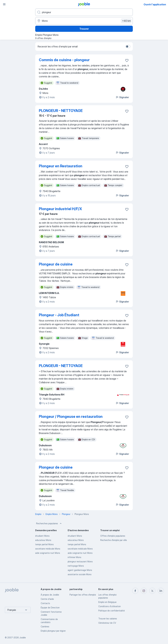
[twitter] (152, 591)
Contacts (45, 603)
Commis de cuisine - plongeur (64, 60)
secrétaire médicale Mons (48, 549)
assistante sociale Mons (80, 574)
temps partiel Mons (44, 544)
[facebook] (135, 591)
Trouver (84, 29)
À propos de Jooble (50, 595)
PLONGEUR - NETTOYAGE (61, 111)
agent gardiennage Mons (80, 570)
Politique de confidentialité (112, 611)
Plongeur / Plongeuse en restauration (71, 417)
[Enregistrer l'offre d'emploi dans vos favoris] (127, 60)
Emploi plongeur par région (53, 631)
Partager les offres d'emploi (83, 595)
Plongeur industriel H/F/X (60, 209)
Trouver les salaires (108, 619)
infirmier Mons (74, 557)
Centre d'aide (47, 599)
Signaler (122, 97)
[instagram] (144, 591)
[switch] (128, 46)
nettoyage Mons (76, 566)
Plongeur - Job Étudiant (59, 315)
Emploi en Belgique (107, 602)
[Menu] (4, 4)
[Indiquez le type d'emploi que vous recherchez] (84, 12)
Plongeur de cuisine (56, 264)
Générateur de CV (107, 623)
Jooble (23, 638)
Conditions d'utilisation (110, 606)
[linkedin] (161, 591)
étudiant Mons (42, 536)
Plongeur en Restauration (61, 166)
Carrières (45, 626)
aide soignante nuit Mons (48, 553)
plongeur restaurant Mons (80, 561)
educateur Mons (43, 540)
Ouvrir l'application (155, 4)
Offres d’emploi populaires (113, 536)
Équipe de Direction (50, 608)
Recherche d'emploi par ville (114, 540)
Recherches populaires (49, 523)
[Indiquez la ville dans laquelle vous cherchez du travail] (84, 21)
